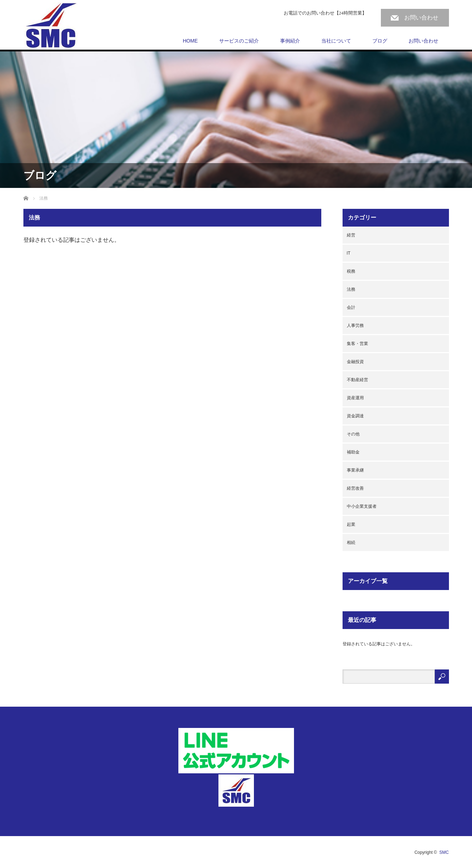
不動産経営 (357, 380)
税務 (351, 271)
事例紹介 (290, 41)
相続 (351, 542)
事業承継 (355, 470)
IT (349, 253)
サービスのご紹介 (239, 41)
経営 (351, 235)
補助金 (353, 452)
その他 (353, 434)
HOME (190, 41)
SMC (444, 852)
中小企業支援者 (362, 506)
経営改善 (355, 488)
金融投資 (355, 362)
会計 (351, 307)
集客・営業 (357, 344)
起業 (351, 524)
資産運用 (355, 398)
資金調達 (355, 416)
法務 (351, 289)
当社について (336, 41)
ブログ (380, 41)
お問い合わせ (421, 18)
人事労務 (355, 325)
